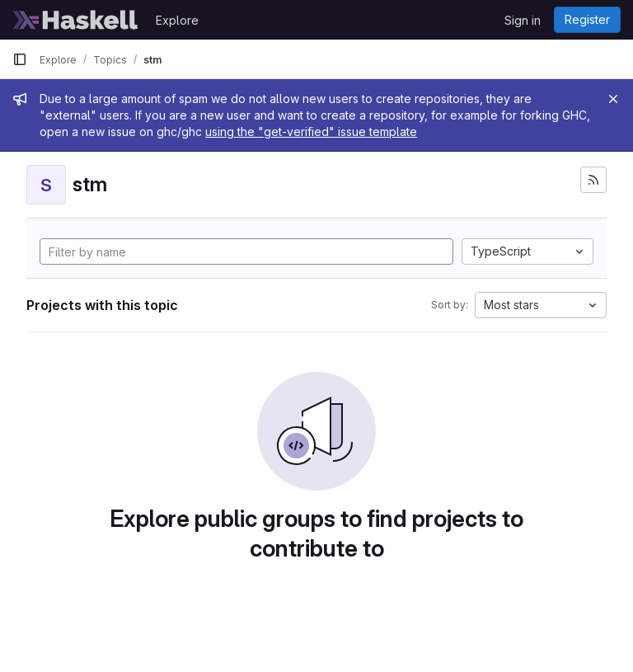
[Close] (613, 99)
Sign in (523, 20)
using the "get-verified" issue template (311, 132)
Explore (177, 20)
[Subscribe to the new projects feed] (593, 180)
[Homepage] (76, 20)
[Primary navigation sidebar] (20, 59)
